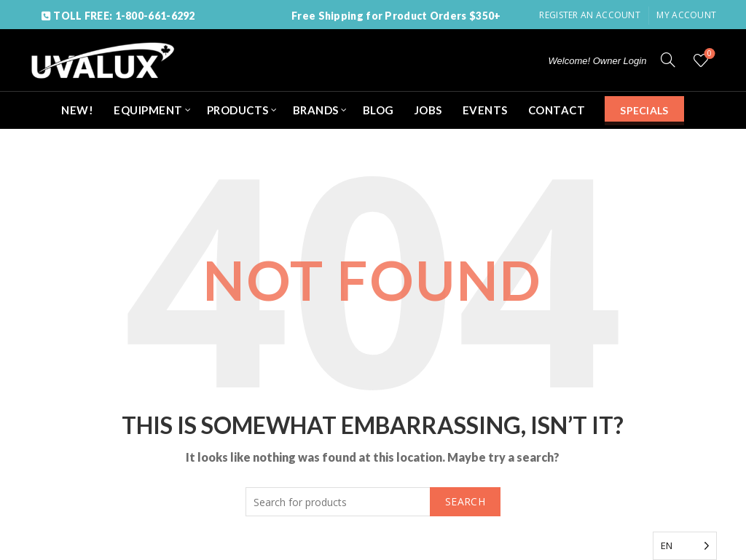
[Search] (668, 60)
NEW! (77, 110)
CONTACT (557, 110)
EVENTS (485, 110)
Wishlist (708, 54)
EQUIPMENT (148, 110)
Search (465, 501)
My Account (686, 15)
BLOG (378, 110)
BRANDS (316, 110)
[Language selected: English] (685, 546)
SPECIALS (644, 110)
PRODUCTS (238, 110)
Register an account (590, 15)
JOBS (428, 110)
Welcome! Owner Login (598, 61)
